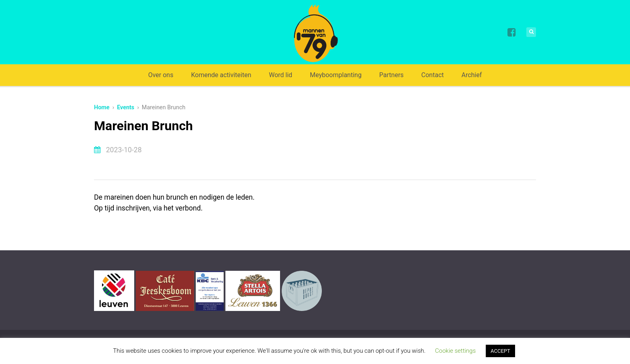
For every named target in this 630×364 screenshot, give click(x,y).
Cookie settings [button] (455, 351)
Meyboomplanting (336, 75)
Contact (433, 75)
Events (126, 107)
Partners (392, 75)
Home (102, 107)
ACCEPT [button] (500, 351)
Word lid (280, 75)
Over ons (161, 75)
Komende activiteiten (221, 75)
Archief (471, 75)
